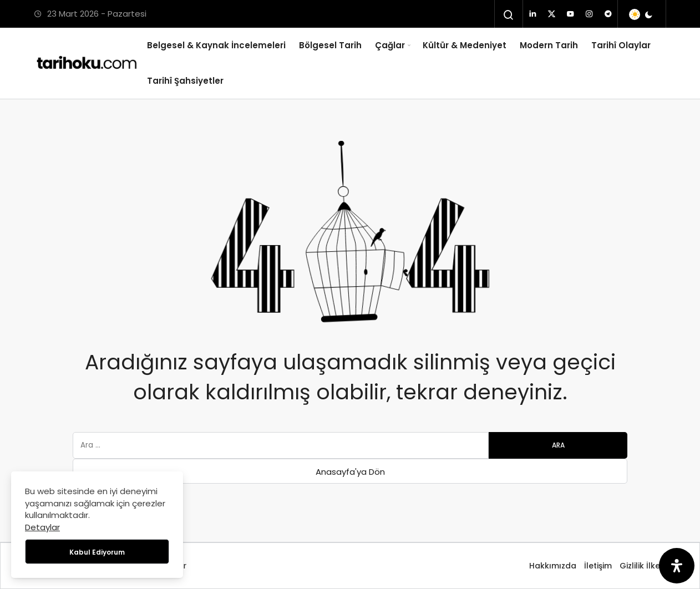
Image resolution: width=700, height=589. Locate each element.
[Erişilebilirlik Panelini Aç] (677, 566)
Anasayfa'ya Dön (350, 472)
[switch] (641, 14)
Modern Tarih (549, 45)
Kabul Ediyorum (97, 552)
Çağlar (390, 45)
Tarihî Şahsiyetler (185, 81)
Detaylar (42, 527)
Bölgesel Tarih (330, 45)
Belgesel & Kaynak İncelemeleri (216, 45)
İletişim (598, 566)
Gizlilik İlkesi (643, 566)
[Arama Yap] (509, 15)
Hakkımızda (553, 566)
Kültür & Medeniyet (465, 45)
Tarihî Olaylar (621, 45)
